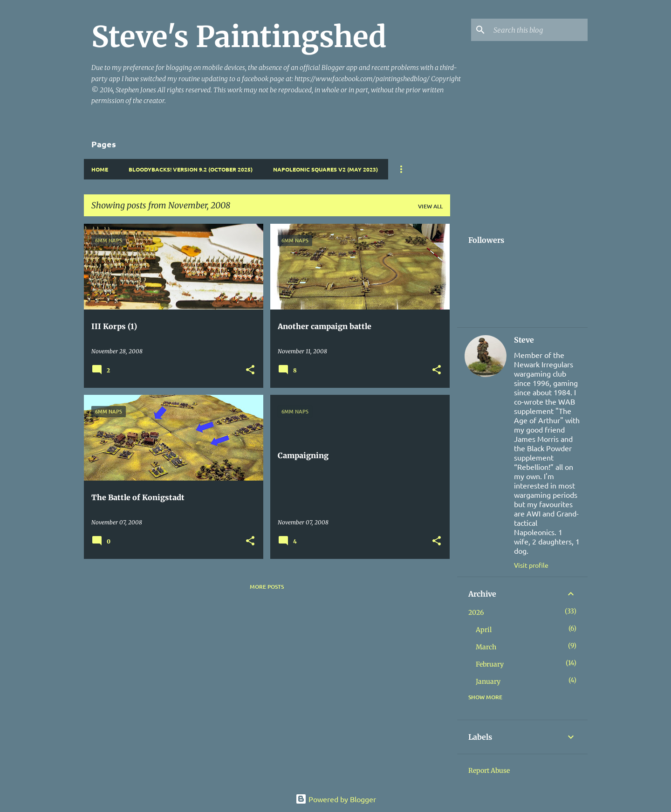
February (490, 664)
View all (430, 206)
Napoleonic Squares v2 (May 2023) (325, 169)
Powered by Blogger (336, 799)
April (484, 630)
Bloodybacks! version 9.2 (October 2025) (191, 169)
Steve (524, 340)
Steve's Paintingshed (239, 37)
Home (100, 169)
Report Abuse (489, 771)
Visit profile (531, 565)
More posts (267, 587)
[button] (250, 370)
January (488, 681)
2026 (476, 612)
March (486, 647)
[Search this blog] (539, 30)
